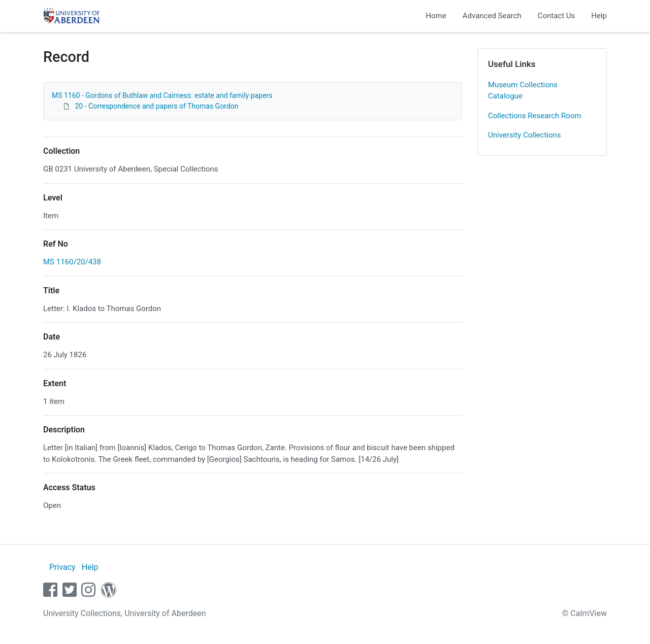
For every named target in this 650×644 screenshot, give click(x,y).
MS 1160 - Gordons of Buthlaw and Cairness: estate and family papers (162, 95)
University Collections (525, 135)
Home (436, 16)
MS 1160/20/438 (72, 262)
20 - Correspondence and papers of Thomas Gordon (156, 106)
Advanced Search (492, 16)
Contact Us (557, 16)
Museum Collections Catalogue (523, 91)
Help (599, 16)
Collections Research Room (535, 116)
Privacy (62, 567)
